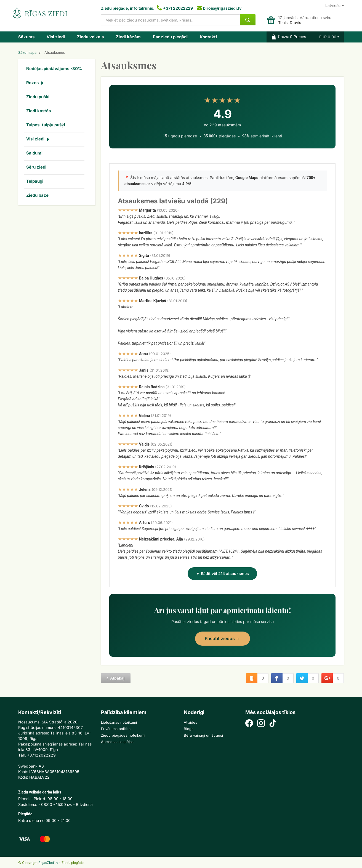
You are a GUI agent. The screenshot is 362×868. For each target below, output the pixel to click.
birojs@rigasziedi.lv (222, 8)
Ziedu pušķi (38, 97)
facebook (277, 678)
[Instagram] (261, 724)
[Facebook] (249, 724)
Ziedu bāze (37, 195)
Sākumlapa (27, 53)
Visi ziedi (56, 37)
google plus (327, 678)
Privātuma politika (116, 729)
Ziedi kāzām (128, 37)
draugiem (252, 678)
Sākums (26, 37)
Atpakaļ (117, 678)
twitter (302, 678)
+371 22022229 (178, 8)
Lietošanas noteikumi (119, 722)
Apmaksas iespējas (117, 742)
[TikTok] (273, 724)
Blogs (189, 729)
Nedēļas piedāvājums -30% (54, 69)
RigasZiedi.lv (48, 863)
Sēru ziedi (36, 167)
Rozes (32, 83)
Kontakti (208, 37)
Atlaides (191, 722)
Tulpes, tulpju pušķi (46, 125)
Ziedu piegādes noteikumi (123, 735)
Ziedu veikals (90, 37)
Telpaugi (35, 181)
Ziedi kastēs (38, 111)
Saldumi (34, 153)
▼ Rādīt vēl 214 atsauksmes (222, 573)
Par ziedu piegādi (170, 37)
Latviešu (333, 5)
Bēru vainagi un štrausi (203, 735)
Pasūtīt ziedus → (223, 638)
